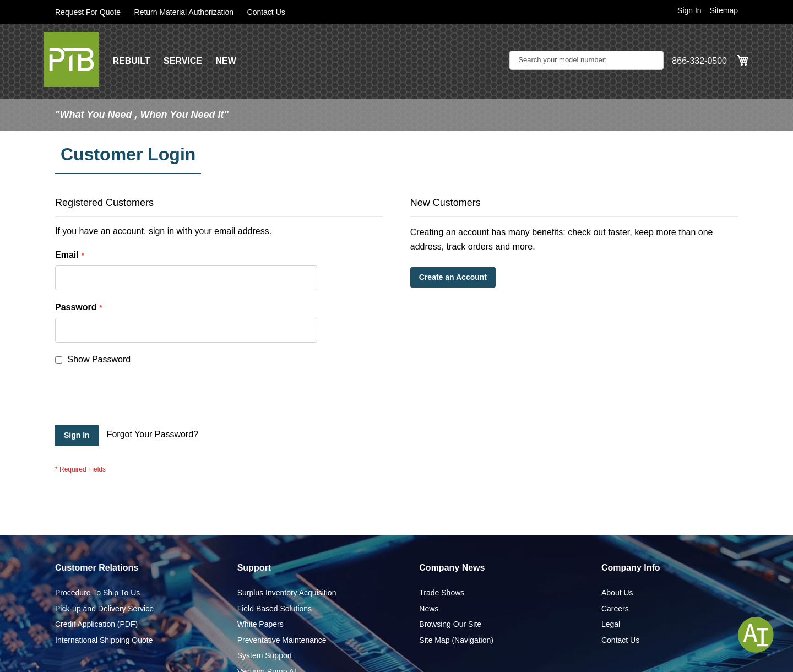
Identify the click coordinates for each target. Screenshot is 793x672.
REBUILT (131, 61)
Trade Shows (442, 593)
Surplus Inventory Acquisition (287, 593)
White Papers (260, 624)
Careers (615, 609)
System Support (265, 655)
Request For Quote (88, 12)
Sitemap (724, 10)
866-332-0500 (699, 61)
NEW (226, 61)
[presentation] (139, 398)
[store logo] (72, 59)
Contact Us (266, 12)
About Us (617, 593)
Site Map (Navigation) (456, 640)
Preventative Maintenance (282, 640)
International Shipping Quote (104, 640)
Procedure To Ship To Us (97, 593)
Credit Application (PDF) (96, 624)
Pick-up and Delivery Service (104, 609)
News (429, 609)
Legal (611, 624)
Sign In (689, 10)
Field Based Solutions (275, 609)
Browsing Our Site (450, 624)
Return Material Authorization (184, 12)
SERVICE (183, 61)
